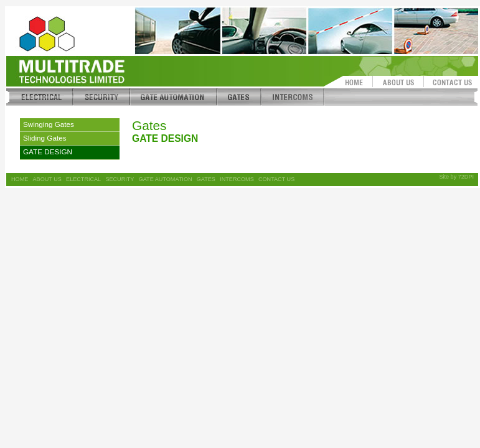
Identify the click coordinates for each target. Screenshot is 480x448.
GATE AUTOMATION (166, 179)
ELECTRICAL (83, 179)
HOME (20, 179)
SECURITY (120, 179)
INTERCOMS (237, 179)
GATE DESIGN (48, 152)
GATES (206, 179)
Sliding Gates (45, 138)
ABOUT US (47, 179)
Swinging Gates (49, 124)
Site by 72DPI (456, 177)
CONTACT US (276, 179)
